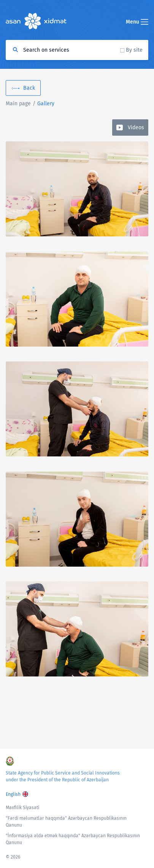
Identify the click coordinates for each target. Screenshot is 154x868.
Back (29, 88)
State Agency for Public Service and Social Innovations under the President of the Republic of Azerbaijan (63, 776)
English (13, 794)
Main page (18, 104)
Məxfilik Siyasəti (22, 808)
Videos (136, 128)
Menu (137, 22)
